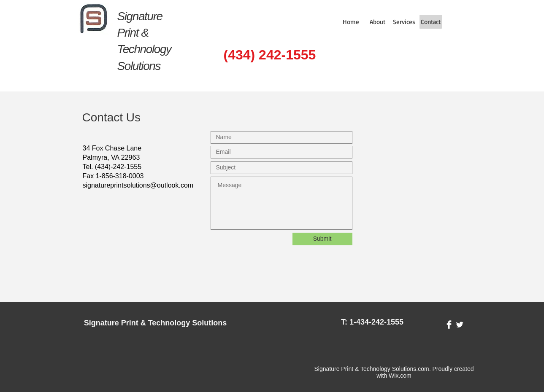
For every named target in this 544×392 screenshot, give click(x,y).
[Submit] (322, 239)
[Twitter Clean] (460, 325)
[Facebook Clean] (449, 325)
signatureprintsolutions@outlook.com (138, 185)
